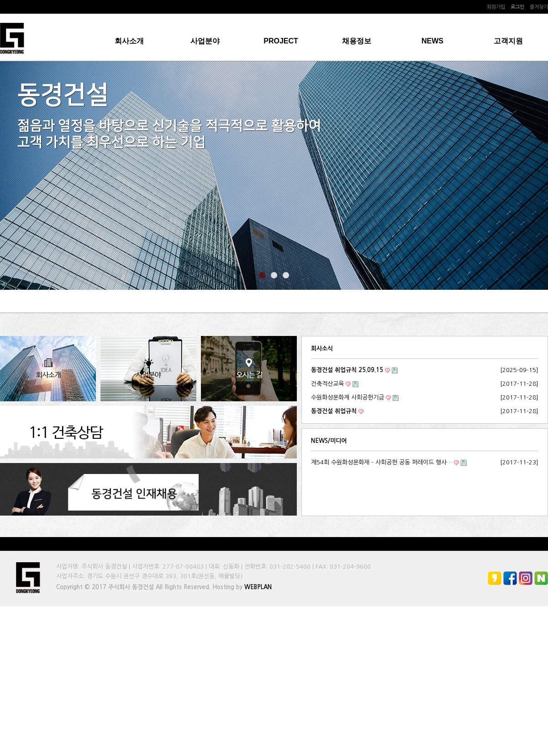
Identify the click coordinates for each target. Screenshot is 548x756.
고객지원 (508, 41)
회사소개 (129, 41)
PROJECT (281, 41)
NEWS (432, 41)
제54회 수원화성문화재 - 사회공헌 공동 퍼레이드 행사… (382, 462)
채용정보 (357, 41)
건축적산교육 (327, 384)
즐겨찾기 (539, 7)
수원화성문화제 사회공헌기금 (348, 397)
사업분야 (205, 41)
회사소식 (322, 349)
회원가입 (496, 7)
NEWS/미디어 (329, 441)
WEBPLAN (258, 587)
